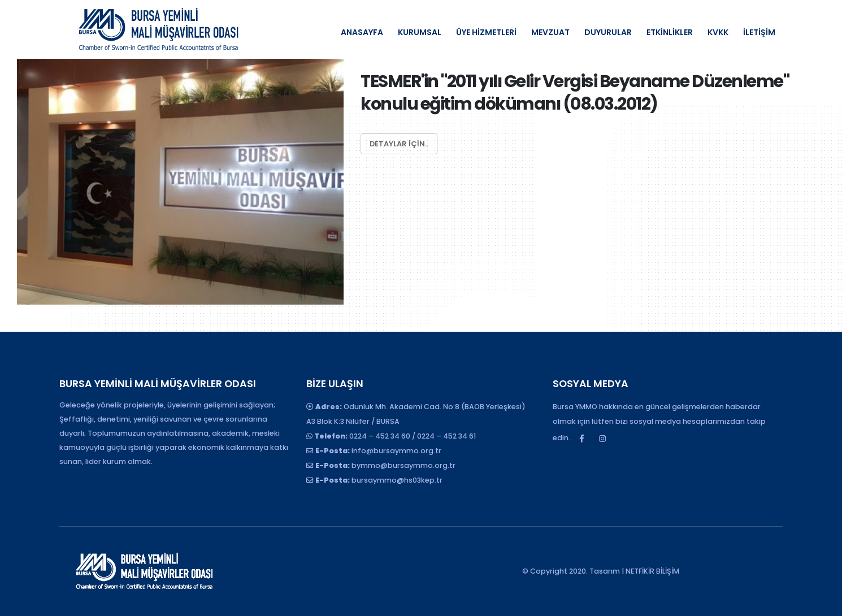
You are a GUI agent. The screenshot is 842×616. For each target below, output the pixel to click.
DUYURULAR (608, 32)
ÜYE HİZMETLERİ (486, 32)
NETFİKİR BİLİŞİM (652, 571)
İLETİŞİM (759, 32)
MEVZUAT (550, 32)
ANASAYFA (362, 32)
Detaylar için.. (399, 144)
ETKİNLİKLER (670, 32)
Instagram (602, 439)
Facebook (581, 439)
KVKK (718, 32)
